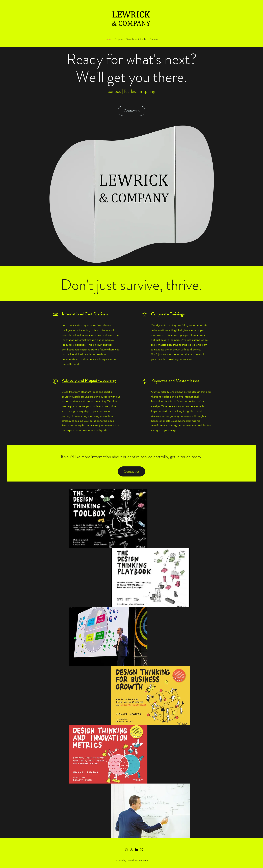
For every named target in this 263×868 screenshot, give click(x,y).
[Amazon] (131, 850)
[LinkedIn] (137, 850)
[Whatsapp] (126, 850)
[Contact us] (131, 111)
